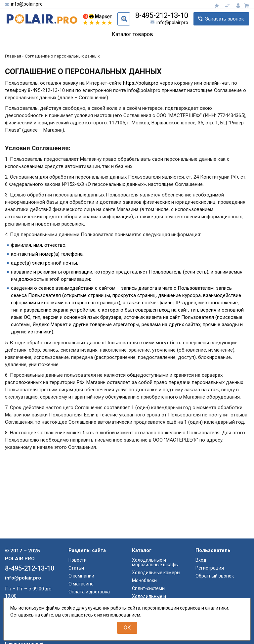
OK (127, 628)
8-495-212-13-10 (162, 16)
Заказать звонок (225, 19)
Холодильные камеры (156, 642)
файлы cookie (60, 608)
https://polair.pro (141, 83)
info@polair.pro (27, 4)
